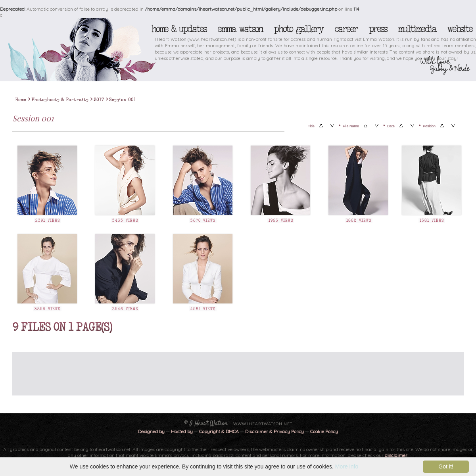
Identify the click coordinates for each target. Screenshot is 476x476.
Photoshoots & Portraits (60, 100)
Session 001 (123, 100)
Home (21, 100)
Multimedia (417, 29)
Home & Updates (179, 29)
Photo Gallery (298, 29)
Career (346, 29)
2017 (99, 100)
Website (460, 29)
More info (347, 466)
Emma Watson (240, 29)
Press (378, 29)
